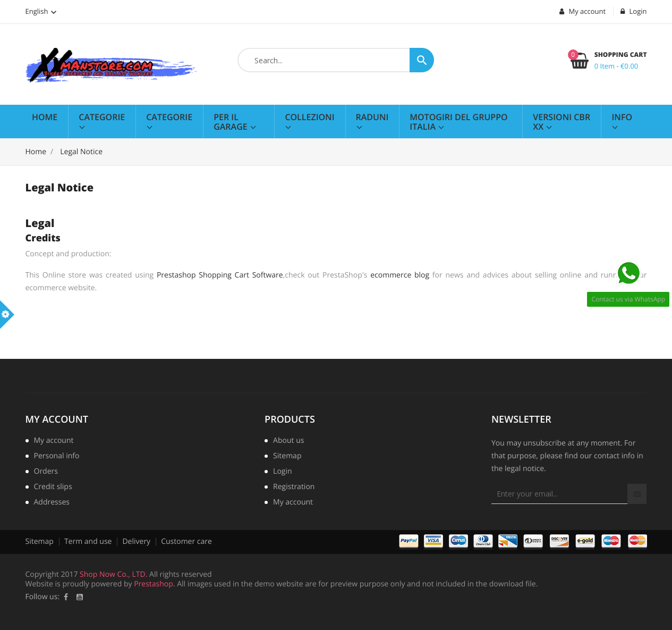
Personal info (57, 457)
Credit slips (53, 488)
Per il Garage (232, 122)
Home (45, 117)
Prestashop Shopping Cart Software (220, 275)
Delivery (136, 541)
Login (282, 472)
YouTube (80, 597)
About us (288, 441)
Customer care (186, 541)
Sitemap (287, 457)
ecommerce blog (400, 275)
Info (622, 117)
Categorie (102, 117)
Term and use (88, 541)
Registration (294, 488)
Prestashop (154, 584)
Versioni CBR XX (562, 122)
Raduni (372, 117)
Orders (46, 472)
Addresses (52, 503)
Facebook (66, 597)
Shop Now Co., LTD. (113, 574)
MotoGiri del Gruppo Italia (458, 122)
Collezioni (309, 117)
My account (57, 419)
